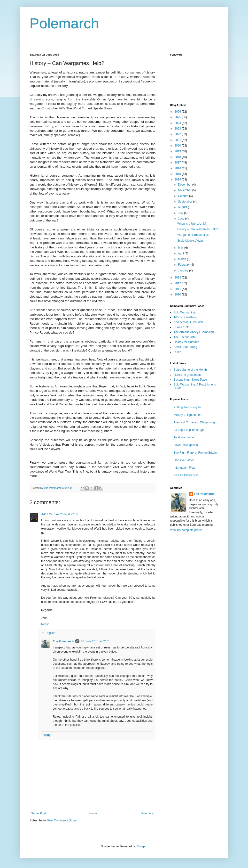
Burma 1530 (182, 327)
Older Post (147, 813)
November (185, 190)
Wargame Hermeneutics (193, 235)
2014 (178, 180)
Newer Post (38, 813)
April (181, 254)
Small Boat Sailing (185, 347)
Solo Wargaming (184, 312)
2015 (178, 174)
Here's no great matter (188, 375)
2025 (178, 117)
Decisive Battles (184, 460)
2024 (178, 123)
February (184, 265)
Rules (177, 352)
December (185, 185)
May (181, 248)
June (182, 219)
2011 (178, 289)
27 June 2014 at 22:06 (64, 514)
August (183, 207)
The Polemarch (63, 641)
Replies (50, 633)
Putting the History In (187, 407)
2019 (178, 151)
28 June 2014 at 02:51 (95, 641)
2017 (178, 163)
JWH (44, 514)
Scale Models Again (190, 241)
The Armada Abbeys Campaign (194, 332)
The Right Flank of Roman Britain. (196, 453)
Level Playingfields (186, 445)
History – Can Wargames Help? (198, 229)
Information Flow (184, 468)
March (182, 259)
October (184, 196)
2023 (178, 129)
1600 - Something (185, 317)
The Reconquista (185, 337)
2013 (178, 278)
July (181, 213)
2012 (178, 283)
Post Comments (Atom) (62, 820)
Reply (45, 624)
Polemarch (64, 23)
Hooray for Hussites (186, 342)
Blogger (141, 846)
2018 (178, 157)
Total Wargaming (185, 437)
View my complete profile (186, 530)
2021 (178, 140)
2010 (178, 295)
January (184, 270)
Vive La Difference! (186, 475)
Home (93, 813)
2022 (178, 134)
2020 (178, 146)
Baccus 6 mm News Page (190, 380)
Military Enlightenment (188, 415)
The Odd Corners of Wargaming (194, 422)
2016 (178, 168)
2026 (178, 112)
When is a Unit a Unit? (192, 224)
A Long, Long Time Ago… (190, 430)
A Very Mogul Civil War (188, 322)
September (186, 202)
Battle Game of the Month (190, 370)
